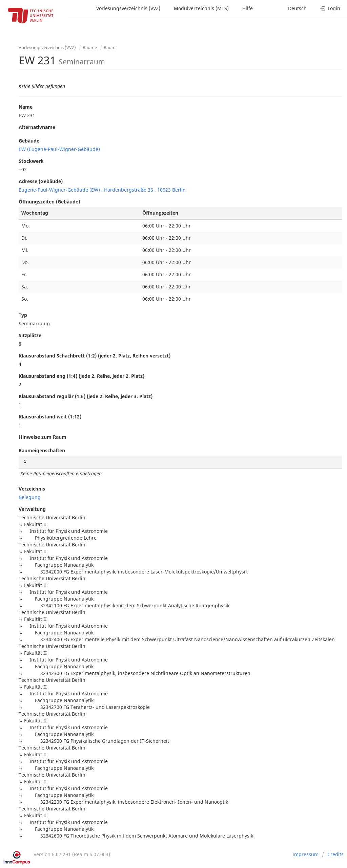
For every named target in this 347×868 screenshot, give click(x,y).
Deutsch (297, 8)
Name (26, 107)
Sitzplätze (30, 335)
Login (330, 8)
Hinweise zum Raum (43, 437)
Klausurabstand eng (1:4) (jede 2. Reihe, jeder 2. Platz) (81, 376)
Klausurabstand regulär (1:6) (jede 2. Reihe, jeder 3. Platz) (86, 396)
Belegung (30, 497)
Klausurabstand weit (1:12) (50, 417)
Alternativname (37, 127)
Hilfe (248, 8)
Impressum (305, 854)
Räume (90, 47)
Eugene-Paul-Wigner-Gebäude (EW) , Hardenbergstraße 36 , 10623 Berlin (102, 190)
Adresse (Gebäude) (41, 181)
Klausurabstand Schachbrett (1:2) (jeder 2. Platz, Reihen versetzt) (95, 356)
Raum (110, 47)
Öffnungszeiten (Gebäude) (49, 202)
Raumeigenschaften (42, 450)
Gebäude (29, 141)
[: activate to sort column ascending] (180, 462)
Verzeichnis (32, 489)
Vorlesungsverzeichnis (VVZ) (128, 8)
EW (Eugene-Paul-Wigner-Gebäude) (59, 149)
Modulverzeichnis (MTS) (201, 8)
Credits (335, 854)
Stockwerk (31, 161)
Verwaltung (32, 509)
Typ (23, 315)
